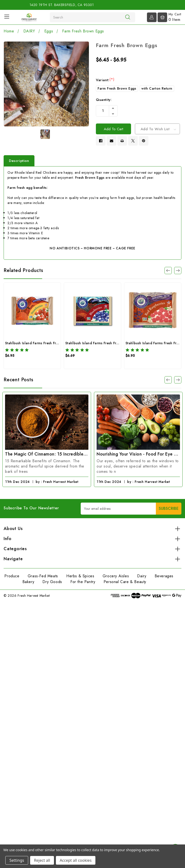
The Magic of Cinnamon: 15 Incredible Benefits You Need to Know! (47, 456)
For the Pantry (83, 583)
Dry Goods (52, 583)
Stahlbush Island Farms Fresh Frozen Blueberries (104, 344)
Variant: (105, 80)
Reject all (42, 860)
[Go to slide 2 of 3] (178, 272)
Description (19, 162)
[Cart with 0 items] (169, 17)
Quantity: (104, 100)
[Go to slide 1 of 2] (168, 381)
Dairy (142, 577)
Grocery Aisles (116, 577)
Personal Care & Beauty (125, 583)
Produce (12, 577)
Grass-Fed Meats (43, 577)
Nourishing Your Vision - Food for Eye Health (138, 456)
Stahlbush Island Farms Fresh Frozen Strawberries (45, 344)
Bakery (28, 583)
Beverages (164, 577)
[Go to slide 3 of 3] (168, 272)
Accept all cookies (76, 860)
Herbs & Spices (80, 577)
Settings (17, 860)
